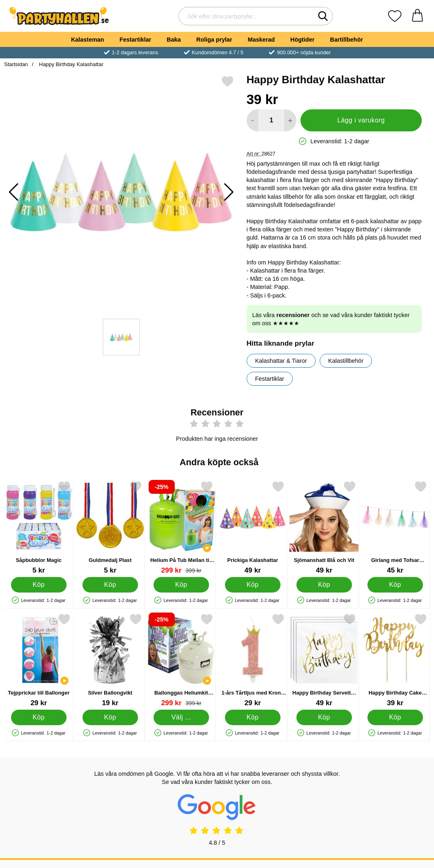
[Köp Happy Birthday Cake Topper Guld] (395, 717)
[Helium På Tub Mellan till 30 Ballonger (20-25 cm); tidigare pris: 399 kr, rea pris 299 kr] (181, 527)
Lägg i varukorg (361, 120)
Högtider (302, 40)
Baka (174, 40)
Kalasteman (88, 40)
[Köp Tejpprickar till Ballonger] (39, 717)
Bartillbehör (346, 40)
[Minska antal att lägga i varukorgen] (253, 120)
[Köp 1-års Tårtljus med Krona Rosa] (253, 717)
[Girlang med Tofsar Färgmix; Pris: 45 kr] (395, 527)
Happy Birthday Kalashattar (70, 64)
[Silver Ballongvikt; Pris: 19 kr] (110, 660)
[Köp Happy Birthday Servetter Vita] (324, 717)
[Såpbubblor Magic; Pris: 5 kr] (39, 527)
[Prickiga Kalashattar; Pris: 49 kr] (253, 527)
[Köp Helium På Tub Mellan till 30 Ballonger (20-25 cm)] (181, 585)
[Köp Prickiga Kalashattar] (253, 585)
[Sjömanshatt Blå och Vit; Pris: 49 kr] (324, 527)
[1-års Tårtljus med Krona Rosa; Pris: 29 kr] (253, 660)
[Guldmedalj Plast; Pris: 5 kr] (110, 527)
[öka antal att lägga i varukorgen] (290, 120)
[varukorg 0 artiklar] (417, 16)
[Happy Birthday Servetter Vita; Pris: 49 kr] (324, 660)
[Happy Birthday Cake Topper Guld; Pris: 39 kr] (395, 660)
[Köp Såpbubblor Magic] (39, 585)
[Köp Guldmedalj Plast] (110, 585)
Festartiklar (136, 40)
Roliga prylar (214, 40)
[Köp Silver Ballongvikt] (110, 717)
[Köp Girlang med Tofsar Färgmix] (395, 585)
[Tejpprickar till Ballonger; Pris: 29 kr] (39, 660)
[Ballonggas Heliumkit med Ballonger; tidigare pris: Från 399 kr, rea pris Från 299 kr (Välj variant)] (181, 660)
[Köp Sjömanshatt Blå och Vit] (324, 585)
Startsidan (16, 64)
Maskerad (261, 40)
